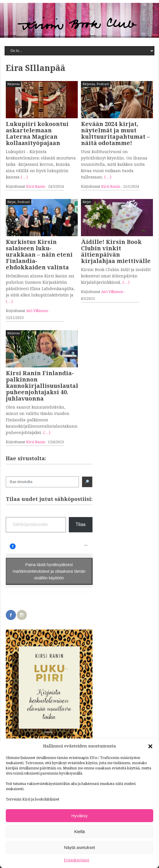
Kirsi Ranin (36, 187)
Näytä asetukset (79, 847)
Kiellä (80, 832)
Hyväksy (80, 816)
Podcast (103, 84)
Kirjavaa (13, 84)
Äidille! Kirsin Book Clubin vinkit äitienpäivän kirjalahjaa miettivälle (116, 251)
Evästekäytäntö (77, 860)
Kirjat (11, 202)
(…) (24, 177)
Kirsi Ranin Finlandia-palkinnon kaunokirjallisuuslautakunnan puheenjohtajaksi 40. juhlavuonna (52, 386)
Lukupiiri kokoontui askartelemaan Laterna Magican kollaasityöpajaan (37, 134)
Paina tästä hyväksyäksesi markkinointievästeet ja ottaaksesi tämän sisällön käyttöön (49, 571)
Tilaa (81, 524)
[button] (150, 746)
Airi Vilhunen (37, 311)
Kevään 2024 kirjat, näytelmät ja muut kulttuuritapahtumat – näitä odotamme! (115, 134)
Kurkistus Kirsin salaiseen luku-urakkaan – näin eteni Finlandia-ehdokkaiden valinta (39, 255)
